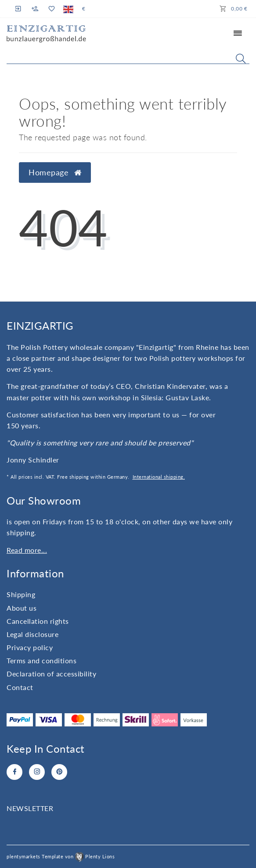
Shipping (21, 594)
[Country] (68, 9)
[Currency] (84, 9)
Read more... (27, 550)
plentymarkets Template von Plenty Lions (61, 856)
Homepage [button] (55, 173)
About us (22, 608)
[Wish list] (51, 9)
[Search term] (128, 57)
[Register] (35, 9)
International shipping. (159, 477)
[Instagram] (37, 772)
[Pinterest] (59, 772)
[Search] (241, 58)
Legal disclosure (32, 634)
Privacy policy (30, 647)
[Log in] (19, 9)
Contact (20, 687)
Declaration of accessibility (51, 674)
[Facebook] (14, 772)
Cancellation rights (38, 621)
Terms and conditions (41, 660)
